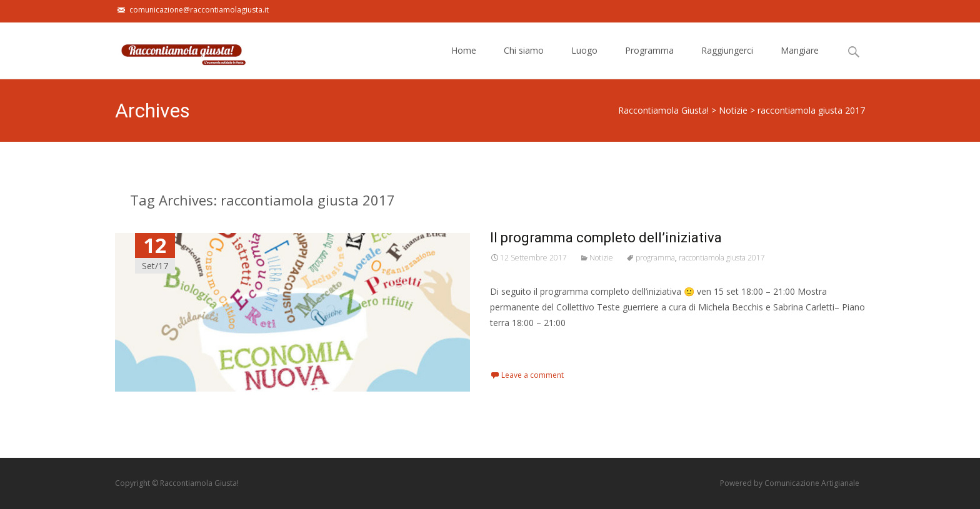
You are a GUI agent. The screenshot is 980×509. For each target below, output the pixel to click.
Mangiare (800, 62)
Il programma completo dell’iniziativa (606, 238)
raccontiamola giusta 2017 (722, 258)
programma (655, 258)
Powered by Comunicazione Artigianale (790, 483)
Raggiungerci (727, 62)
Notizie (601, 258)
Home (464, 62)
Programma (649, 62)
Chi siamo (524, 62)
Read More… (518, 346)
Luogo (584, 62)
